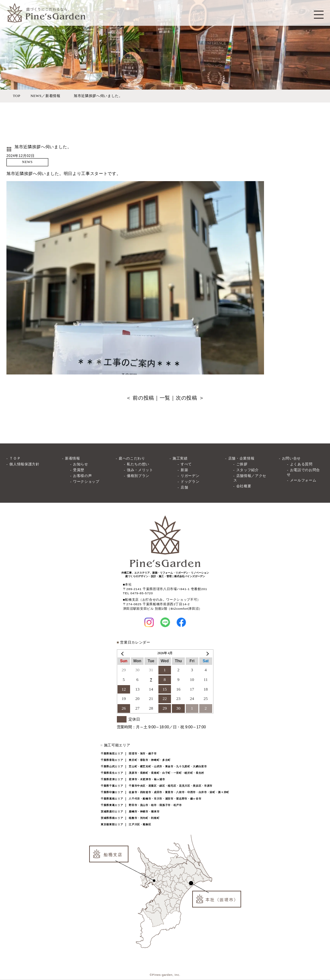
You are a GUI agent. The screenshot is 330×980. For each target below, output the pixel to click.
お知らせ (81, 464)
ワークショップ (86, 482)
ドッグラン (190, 482)
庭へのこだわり (132, 458)
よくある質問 (301, 464)
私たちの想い (138, 464)
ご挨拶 (242, 464)
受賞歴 (79, 470)
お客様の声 (82, 476)
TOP (17, 96)
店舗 (184, 487)
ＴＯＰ (15, 458)
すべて (186, 464)
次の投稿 (187, 398)
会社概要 (244, 486)
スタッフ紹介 (248, 470)
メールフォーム (303, 480)
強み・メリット (140, 470)
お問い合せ (291, 458)
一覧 (165, 398)
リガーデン (190, 476)
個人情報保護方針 (24, 464)
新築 (184, 470)
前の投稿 (143, 398)
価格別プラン (138, 476)
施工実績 (180, 458)
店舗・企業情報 (241, 458)
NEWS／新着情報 (46, 96)
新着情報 (73, 458)
